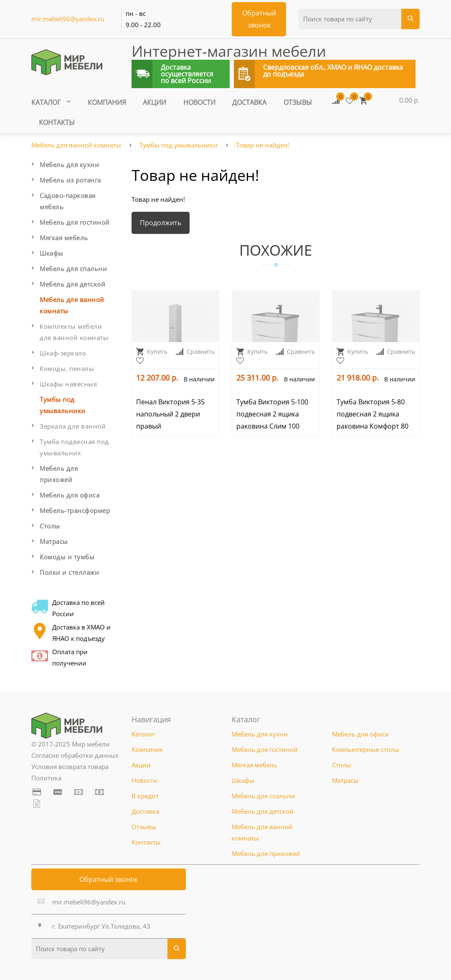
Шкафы (52, 253)
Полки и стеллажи (69, 572)
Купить (152, 352)
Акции (155, 102)
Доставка (249, 102)
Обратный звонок (109, 879)
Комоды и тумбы (67, 557)
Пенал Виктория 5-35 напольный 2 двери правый (170, 414)
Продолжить (161, 223)
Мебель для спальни (73, 269)
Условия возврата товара (70, 767)
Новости (199, 102)
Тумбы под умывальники (179, 145)
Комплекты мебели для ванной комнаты (74, 332)
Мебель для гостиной (75, 222)
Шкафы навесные (68, 384)
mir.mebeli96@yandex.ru (68, 19)
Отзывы (298, 102)
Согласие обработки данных (75, 755)
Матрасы (54, 541)
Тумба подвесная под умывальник (74, 447)
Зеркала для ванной (73, 426)
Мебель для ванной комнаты (76, 145)
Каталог (51, 102)
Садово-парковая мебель (68, 201)
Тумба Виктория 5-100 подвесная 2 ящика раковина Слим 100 (272, 414)
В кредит (145, 796)
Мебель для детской (72, 284)
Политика (46, 778)
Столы (50, 526)
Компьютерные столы (366, 749)
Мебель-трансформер (75, 510)
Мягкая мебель (64, 238)
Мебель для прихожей (59, 474)
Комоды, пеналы (67, 368)
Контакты (57, 122)
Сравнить (195, 352)
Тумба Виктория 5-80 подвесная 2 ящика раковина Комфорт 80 (372, 414)
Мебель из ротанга (70, 180)
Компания (107, 102)
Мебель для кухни (69, 165)
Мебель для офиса (70, 495)
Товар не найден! (263, 145)
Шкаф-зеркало (63, 353)
